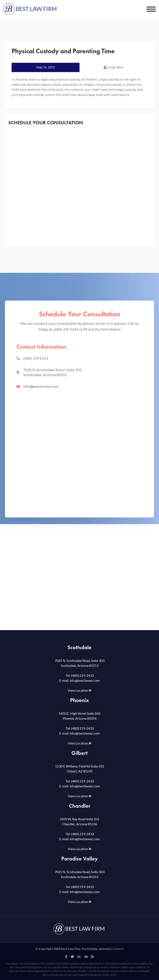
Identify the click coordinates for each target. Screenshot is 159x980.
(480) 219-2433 (36, 358)
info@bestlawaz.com (41, 387)
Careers (118, 949)
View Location (80, 690)
